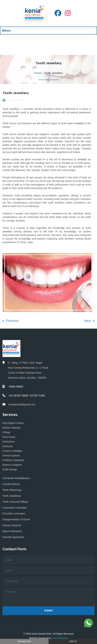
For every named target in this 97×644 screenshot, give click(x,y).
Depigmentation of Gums (16, 519)
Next (89, 321)
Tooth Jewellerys (12, 496)
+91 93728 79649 (18, 396)
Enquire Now (24, 641)
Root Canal (9, 437)
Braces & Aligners (12, 465)
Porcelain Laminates (14, 514)
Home (38, 73)
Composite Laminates (15, 508)
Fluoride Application (13, 537)
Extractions (9, 442)
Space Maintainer (12, 531)
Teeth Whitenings (12, 490)
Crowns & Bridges (13, 451)
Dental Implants (11, 456)
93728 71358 (38, 396)
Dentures (8, 446)
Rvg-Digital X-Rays (13, 423)
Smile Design (10, 469)
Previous (11, 321)
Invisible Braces (11, 484)
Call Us (73, 641)
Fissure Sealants (12, 525)
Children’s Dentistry (13, 460)
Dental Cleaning (11, 428)
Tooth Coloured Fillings (15, 502)
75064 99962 (16, 387)
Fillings (6, 432)
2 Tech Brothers (60, 638)
